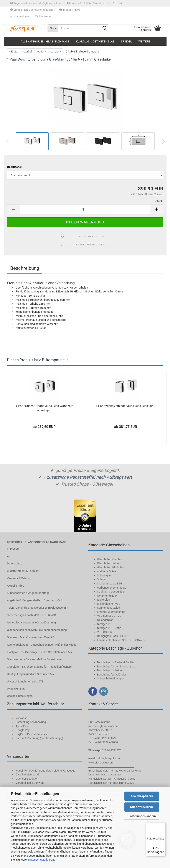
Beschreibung (25, 268)
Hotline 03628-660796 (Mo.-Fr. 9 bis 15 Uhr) (94, 3)
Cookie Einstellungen (20, 696)
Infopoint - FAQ (70, 10)
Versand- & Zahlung (19, 578)
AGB (10, 556)
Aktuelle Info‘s (16, 586)
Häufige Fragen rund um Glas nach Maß (31, 674)
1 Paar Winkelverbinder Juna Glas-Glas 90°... (126, 406)
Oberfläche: (14, 167)
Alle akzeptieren (142, 796)
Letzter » (56, 52)
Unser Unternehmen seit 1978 (25, 681)
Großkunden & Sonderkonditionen (31, 10)
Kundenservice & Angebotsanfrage (28, 593)
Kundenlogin (20, 16)
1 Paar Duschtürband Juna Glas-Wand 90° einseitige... (44, 408)
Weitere (144, 41)
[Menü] (163, 825)
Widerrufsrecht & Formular (23, 571)
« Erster (14, 52)
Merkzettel (43, 16)
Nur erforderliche (142, 807)
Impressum (14, 549)
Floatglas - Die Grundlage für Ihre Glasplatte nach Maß (40, 652)
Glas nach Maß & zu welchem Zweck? (30, 637)
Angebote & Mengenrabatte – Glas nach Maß (35, 600)
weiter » (41, 52)
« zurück (27, 52)
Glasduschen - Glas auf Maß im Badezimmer (34, 659)
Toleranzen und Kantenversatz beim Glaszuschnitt (38, 608)
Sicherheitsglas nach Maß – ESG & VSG (31, 615)
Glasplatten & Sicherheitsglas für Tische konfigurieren (40, 667)
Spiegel (126, 41)
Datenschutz (15, 563)
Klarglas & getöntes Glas (95, 41)
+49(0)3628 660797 (106, 742)
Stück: (159, 201)
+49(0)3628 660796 (105, 738)
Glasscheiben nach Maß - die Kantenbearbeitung (37, 630)
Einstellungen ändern (142, 816)
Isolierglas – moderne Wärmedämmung (31, 622)
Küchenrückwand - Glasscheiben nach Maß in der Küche (42, 645)
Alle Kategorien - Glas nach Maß (45, 41)
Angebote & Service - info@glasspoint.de (35, 3)
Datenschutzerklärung (42, 860)
